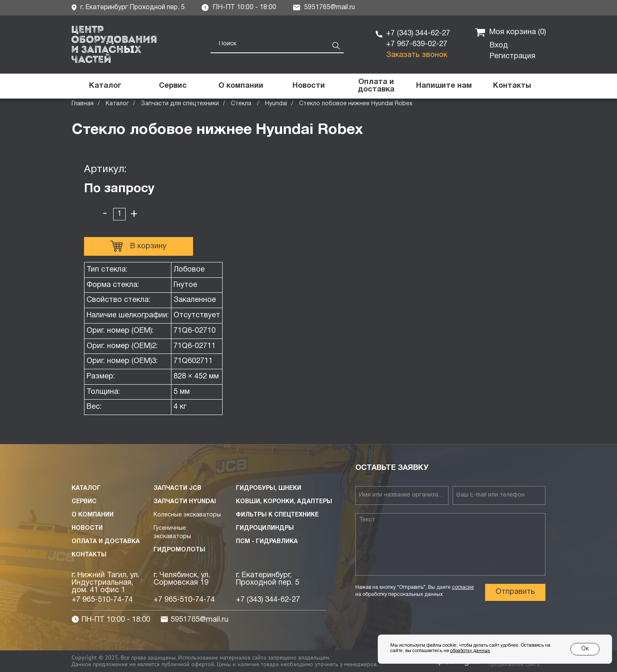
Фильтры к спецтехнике (277, 515)
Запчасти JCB (177, 488)
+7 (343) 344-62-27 (418, 33)
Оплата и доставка (106, 542)
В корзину (138, 246)
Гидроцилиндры (265, 528)
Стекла (242, 104)
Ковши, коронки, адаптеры (284, 502)
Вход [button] (499, 46)
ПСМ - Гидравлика (267, 542)
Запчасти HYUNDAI (185, 502)
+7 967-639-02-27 (417, 44)
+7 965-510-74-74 (102, 600)
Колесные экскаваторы (187, 515)
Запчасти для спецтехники (180, 104)
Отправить (515, 592)
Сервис (84, 502)
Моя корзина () (510, 32)
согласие (463, 587)
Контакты (89, 555)
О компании (93, 515)
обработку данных (470, 651)
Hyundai (276, 104)
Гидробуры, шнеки (269, 488)
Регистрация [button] (513, 56)
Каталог (117, 104)
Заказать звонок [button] (417, 55)
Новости (87, 528)
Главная (83, 104)
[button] (444, 86)
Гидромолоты (179, 550)
